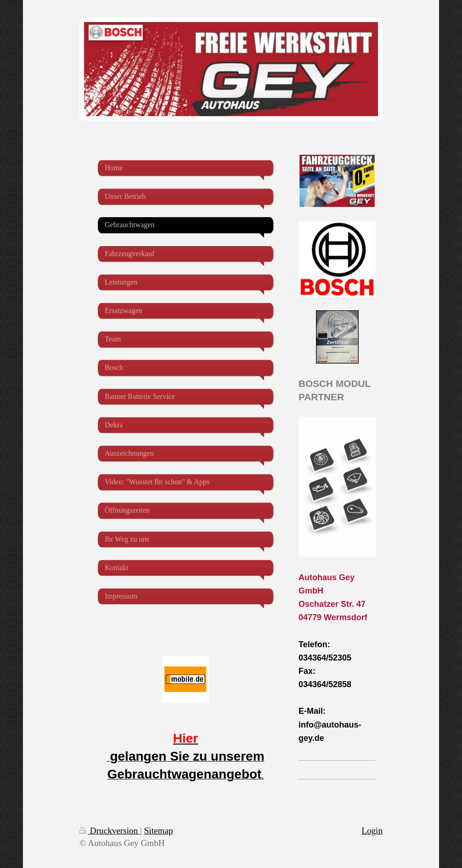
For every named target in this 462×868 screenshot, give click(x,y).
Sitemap (159, 831)
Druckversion (110, 831)
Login (372, 831)
